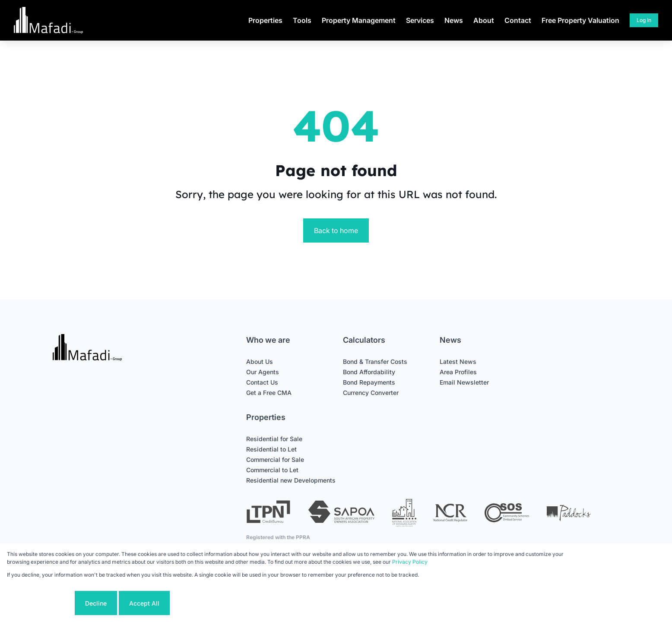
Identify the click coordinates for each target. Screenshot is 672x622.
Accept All (144, 603)
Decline (96, 603)
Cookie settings (40, 603)
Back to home (336, 230)
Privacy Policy (410, 562)
